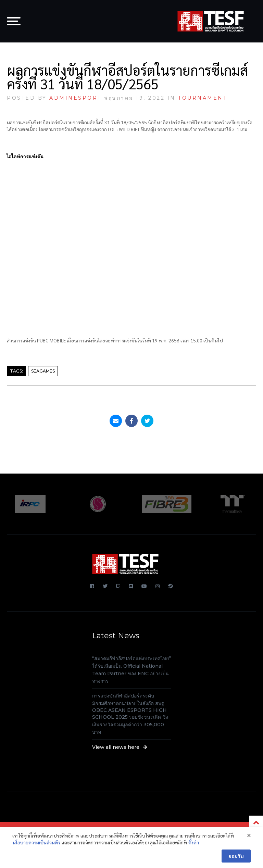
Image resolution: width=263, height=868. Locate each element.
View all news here (120, 747)
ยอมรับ (236, 856)
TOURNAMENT (203, 98)
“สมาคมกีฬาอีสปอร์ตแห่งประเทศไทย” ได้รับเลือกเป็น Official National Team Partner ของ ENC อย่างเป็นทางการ (131, 670)
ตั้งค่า (194, 842)
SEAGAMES (43, 371)
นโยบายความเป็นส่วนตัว (36, 842)
